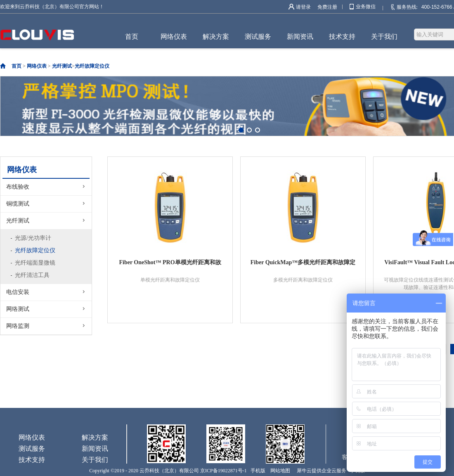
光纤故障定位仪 (92, 66)
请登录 (303, 7)
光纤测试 (62, 66)
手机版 (257, 471)
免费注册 (327, 7)
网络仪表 (37, 66)
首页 (132, 37)
